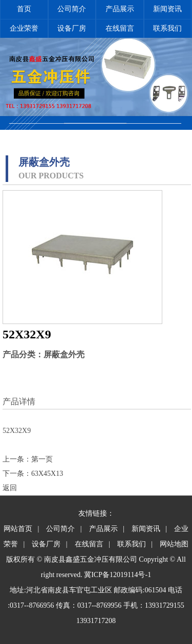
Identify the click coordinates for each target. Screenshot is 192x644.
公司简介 (72, 9)
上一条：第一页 (28, 459)
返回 (10, 488)
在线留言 (120, 28)
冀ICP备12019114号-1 (118, 575)
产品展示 (120, 9)
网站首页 (18, 529)
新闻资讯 (167, 9)
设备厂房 (72, 28)
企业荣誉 (24, 28)
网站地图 (174, 544)
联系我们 (167, 28)
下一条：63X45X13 (33, 474)
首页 (24, 9)
